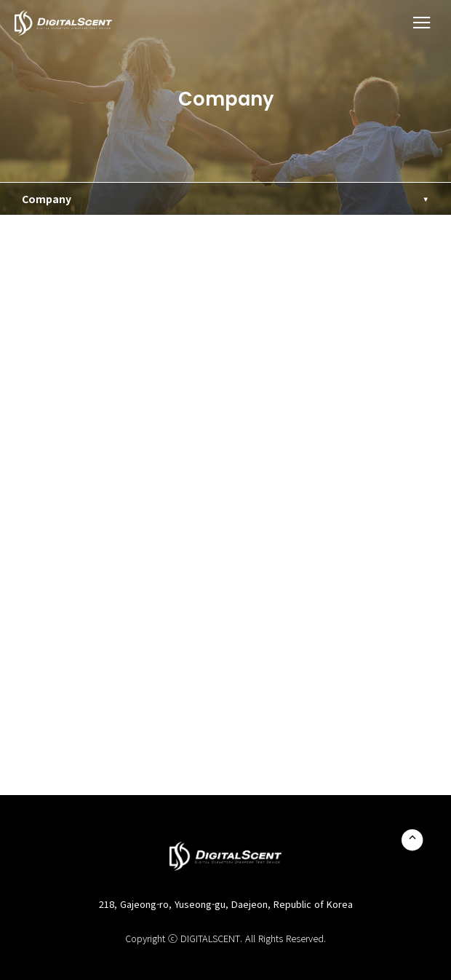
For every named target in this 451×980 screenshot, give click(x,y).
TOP (412, 840)
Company (47, 199)
